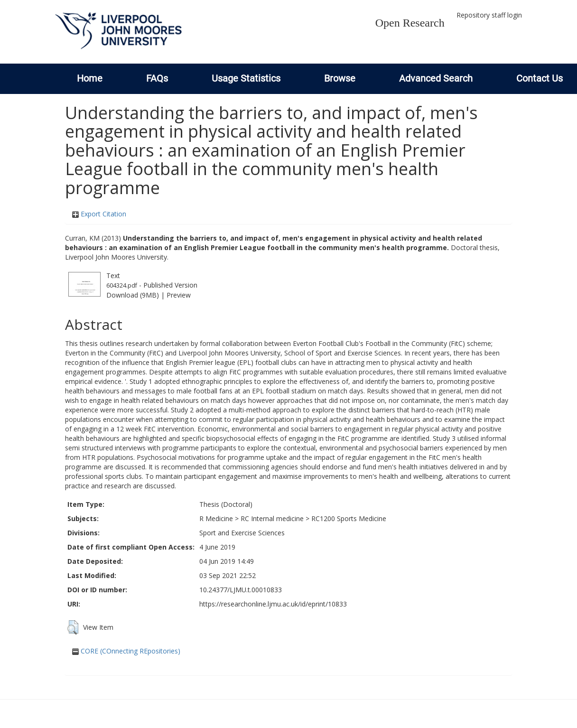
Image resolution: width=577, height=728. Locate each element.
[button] (73, 627)
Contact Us (540, 78)
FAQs (157, 78)
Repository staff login (489, 15)
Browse (340, 78)
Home (90, 78)
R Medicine (216, 518)
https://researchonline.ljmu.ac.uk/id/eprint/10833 (273, 604)
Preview (179, 295)
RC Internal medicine (272, 518)
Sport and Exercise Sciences (242, 533)
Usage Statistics (246, 78)
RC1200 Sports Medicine (349, 518)
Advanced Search (436, 78)
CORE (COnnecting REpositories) (126, 651)
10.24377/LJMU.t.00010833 (241, 590)
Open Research (410, 23)
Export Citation (99, 214)
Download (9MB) (133, 295)
